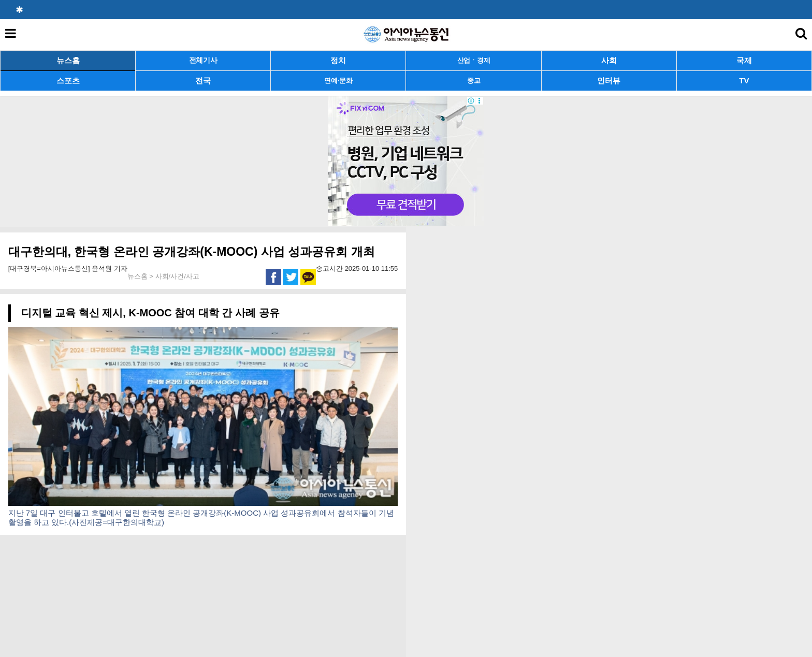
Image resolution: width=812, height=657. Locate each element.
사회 (609, 60)
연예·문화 (338, 81)
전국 (203, 81)
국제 (744, 60)
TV (744, 81)
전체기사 (203, 60)
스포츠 (68, 81)
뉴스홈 (68, 60)
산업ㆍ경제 (474, 60)
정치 (338, 60)
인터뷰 (609, 81)
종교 (474, 81)
